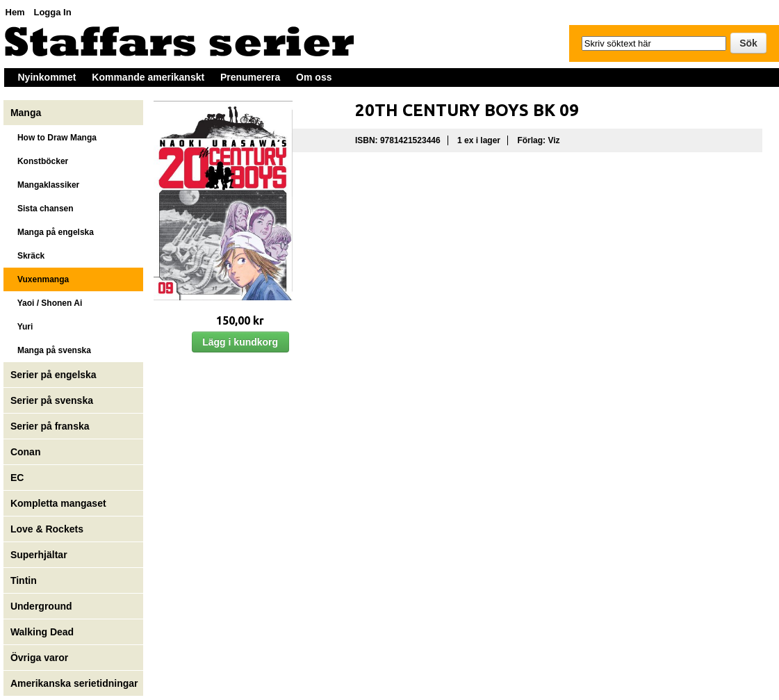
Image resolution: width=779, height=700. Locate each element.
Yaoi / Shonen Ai (46, 303)
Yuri (22, 327)
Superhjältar (40, 555)
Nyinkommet (47, 77)
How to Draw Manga (54, 138)
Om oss (314, 77)
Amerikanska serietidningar (74, 683)
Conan (26, 452)
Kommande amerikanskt (148, 77)
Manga (27, 113)
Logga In (52, 12)
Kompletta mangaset (58, 503)
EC (17, 478)
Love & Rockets (47, 529)
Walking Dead (42, 632)
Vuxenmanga (40, 279)
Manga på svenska (51, 350)
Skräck (27, 256)
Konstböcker (39, 161)
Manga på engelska (52, 232)
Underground (41, 606)
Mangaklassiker (45, 185)
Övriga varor (39, 658)
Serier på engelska (55, 375)
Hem (15, 12)
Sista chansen (42, 209)
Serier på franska (50, 426)
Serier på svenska (53, 400)
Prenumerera (250, 77)
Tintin (24, 580)
